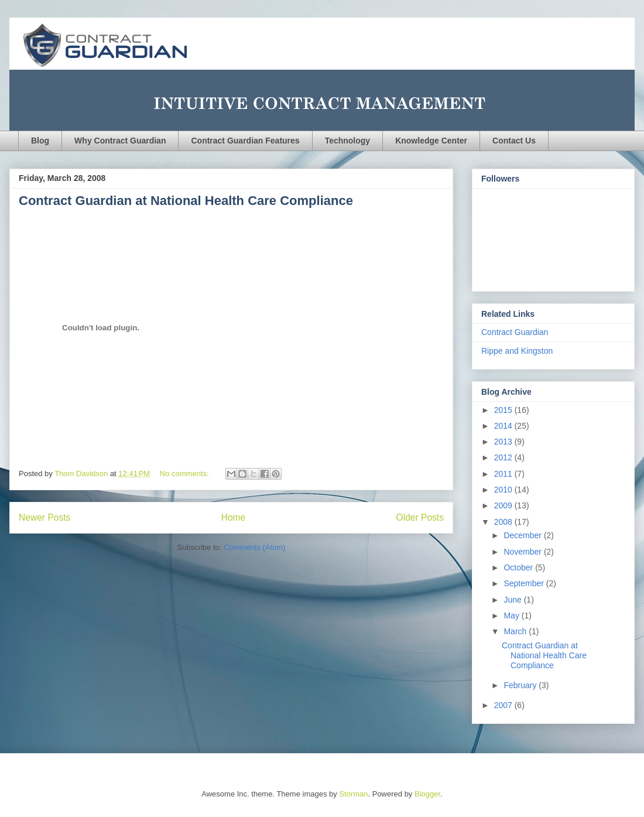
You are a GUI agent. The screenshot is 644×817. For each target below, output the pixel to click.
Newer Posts (44, 517)
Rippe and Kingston (517, 351)
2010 (504, 490)
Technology (348, 141)
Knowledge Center (431, 141)
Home (234, 517)
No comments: (185, 474)
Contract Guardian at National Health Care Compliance (186, 201)
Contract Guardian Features (245, 141)
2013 (504, 442)
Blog (40, 141)
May (512, 616)
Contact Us (514, 141)
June (513, 600)
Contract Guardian (515, 332)
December (523, 535)
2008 (504, 522)
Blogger (427, 794)
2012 (504, 457)
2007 (504, 705)
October (519, 568)
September (525, 583)
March (516, 631)
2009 (504, 505)
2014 (504, 426)
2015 (504, 410)
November (523, 552)
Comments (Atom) (254, 547)
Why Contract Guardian (120, 141)
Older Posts (420, 517)
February (521, 685)
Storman (353, 794)
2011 (504, 474)
